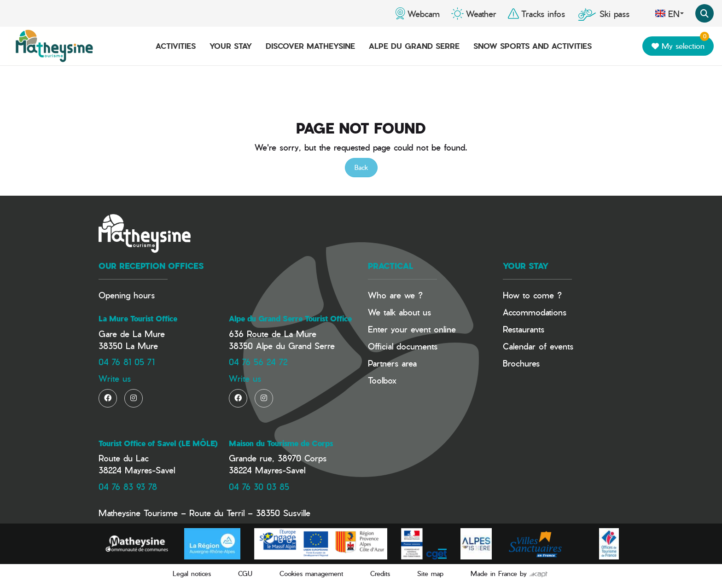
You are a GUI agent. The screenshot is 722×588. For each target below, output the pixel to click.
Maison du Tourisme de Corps (281, 443)
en (669, 13)
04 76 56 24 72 (258, 362)
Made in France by (509, 573)
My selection (680, 44)
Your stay (231, 46)
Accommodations (535, 312)
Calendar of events (538, 346)
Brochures (521, 363)
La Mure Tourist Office (138, 319)
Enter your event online (412, 329)
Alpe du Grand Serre (414, 46)
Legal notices (192, 573)
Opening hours (127, 295)
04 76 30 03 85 (259, 486)
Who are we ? (395, 295)
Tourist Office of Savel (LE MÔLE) (158, 443)
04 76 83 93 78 (128, 486)
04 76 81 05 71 (127, 362)
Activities (176, 46)
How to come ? (532, 295)
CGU (245, 573)
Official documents (403, 346)
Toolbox (382, 380)
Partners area (392, 363)
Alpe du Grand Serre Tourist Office (290, 319)
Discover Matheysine (310, 46)
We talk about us (399, 312)
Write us (115, 378)
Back (361, 167)
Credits (380, 573)
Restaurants (524, 329)
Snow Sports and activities (533, 46)
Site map (430, 573)
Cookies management (311, 573)
